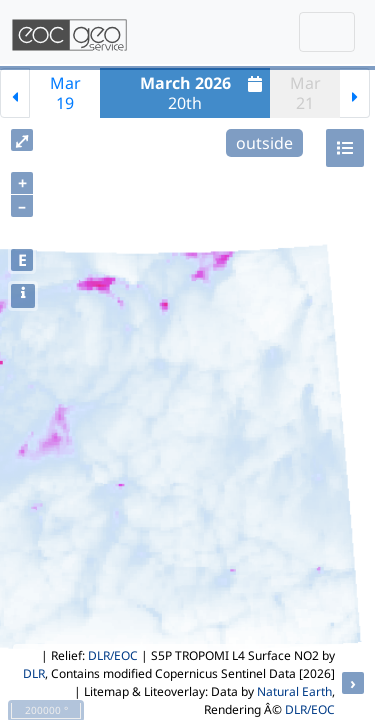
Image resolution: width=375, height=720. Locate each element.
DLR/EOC (113, 655)
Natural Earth (294, 691)
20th (204, 93)
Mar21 (305, 93)
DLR (34, 673)
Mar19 (65, 93)
